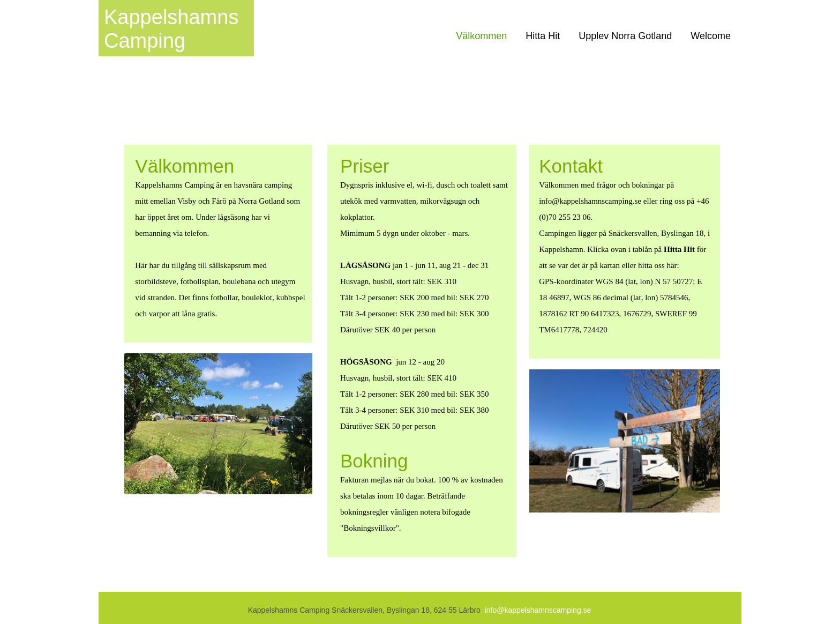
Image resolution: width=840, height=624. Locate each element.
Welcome (711, 36)
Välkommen (481, 36)
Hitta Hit (543, 36)
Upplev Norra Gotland (625, 36)
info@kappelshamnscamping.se (538, 610)
